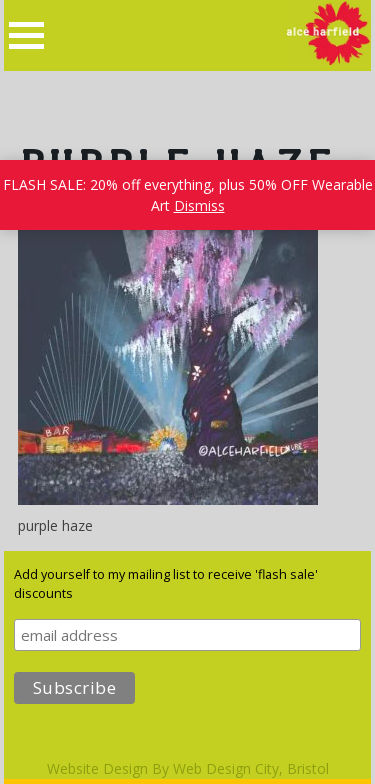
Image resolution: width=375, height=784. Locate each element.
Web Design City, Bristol (251, 768)
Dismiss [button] (199, 205)
